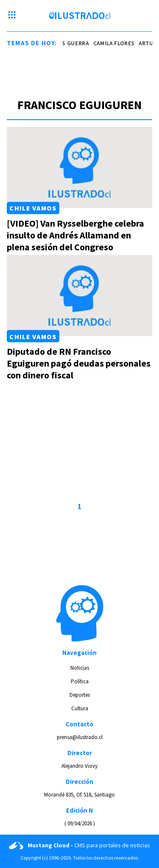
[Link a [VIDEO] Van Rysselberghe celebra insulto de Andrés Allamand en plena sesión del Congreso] (79, 167)
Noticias (80, 668)
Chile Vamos (33, 208)
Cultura (80, 708)
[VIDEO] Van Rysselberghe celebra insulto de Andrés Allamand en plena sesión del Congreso (75, 235)
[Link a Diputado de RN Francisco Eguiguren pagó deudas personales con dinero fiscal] (79, 296)
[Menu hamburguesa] (12, 16)
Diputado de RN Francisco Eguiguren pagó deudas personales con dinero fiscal (79, 363)
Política (80, 681)
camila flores (116, 43)
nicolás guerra (67, 43)
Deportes (80, 695)
